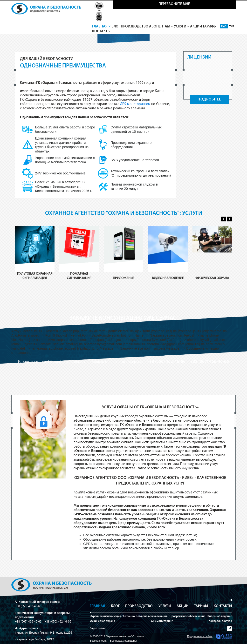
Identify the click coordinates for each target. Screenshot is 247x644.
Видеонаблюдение (220, 616)
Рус (224, 26)
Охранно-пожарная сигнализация (145, 616)
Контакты (101, 31)
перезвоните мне (174, 4)
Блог (116, 27)
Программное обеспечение (187, 616)
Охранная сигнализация (105, 616)
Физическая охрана (102, 621)
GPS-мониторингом (135, 104)
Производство (135, 27)
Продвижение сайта (210, 637)
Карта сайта (97, 628)
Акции (196, 27)
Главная (101, 27)
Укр (232, 26)
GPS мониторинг (162, 621)
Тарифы (210, 27)
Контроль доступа (220, 621)
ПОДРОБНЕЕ (209, 100)
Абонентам (161, 27)
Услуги (182, 27)
